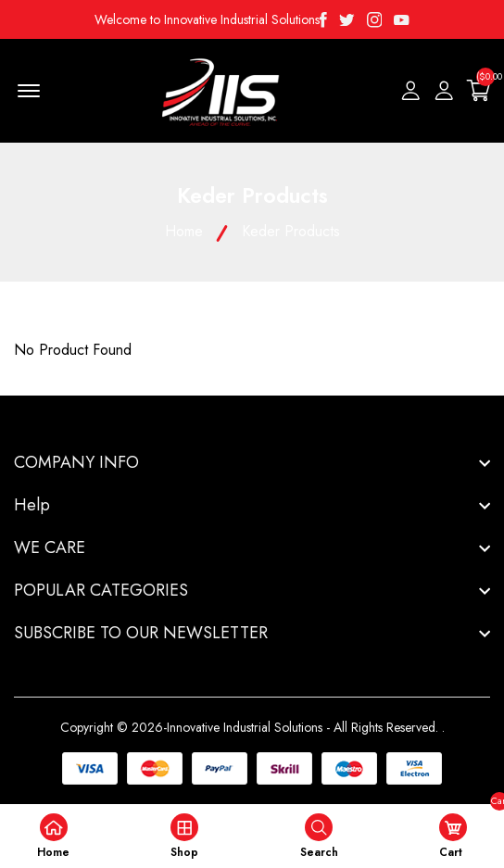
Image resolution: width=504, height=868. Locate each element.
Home (184, 231)
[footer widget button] (252, 462)
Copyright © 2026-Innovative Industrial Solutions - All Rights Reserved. (249, 727)
